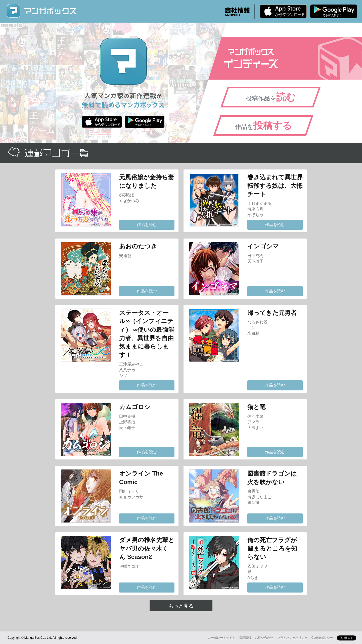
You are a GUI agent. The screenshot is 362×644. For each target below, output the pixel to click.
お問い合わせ (264, 638)
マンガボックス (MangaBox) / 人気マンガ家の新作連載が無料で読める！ (41, 11)
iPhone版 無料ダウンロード (283, 11)
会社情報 (237, 12)
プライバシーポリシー (292, 638)
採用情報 (245, 638)
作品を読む (147, 225)
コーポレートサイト (221, 638)
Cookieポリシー (322, 638)
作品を (264, 126)
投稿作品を (271, 97)
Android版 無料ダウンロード (334, 11)
